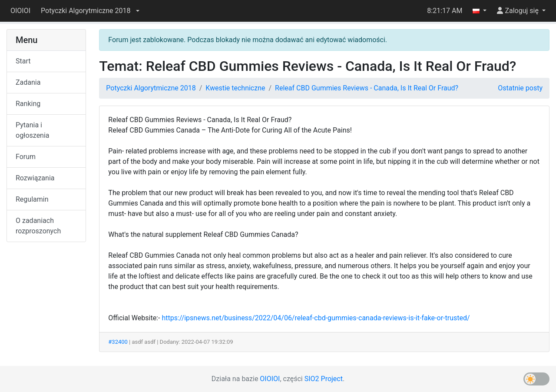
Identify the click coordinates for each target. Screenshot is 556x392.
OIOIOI (20, 11)
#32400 (118, 342)
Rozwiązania (35, 178)
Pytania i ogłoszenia (33, 130)
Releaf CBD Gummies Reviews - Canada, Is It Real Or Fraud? (367, 88)
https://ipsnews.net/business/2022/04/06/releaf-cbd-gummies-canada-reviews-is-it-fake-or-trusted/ (316, 318)
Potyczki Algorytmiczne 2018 (151, 88)
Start (23, 61)
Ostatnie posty (520, 88)
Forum (26, 157)
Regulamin (32, 199)
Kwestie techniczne (235, 88)
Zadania (28, 82)
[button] (90, 11)
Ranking (28, 104)
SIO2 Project (324, 379)
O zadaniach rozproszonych (38, 226)
